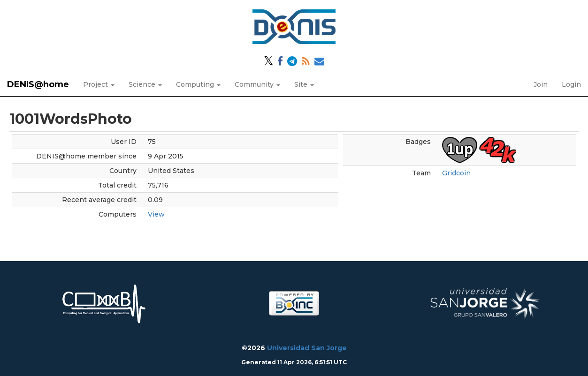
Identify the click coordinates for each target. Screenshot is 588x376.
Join (541, 84)
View (156, 214)
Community (257, 84)
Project (99, 84)
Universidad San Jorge (307, 348)
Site (304, 84)
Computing (198, 84)
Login (571, 84)
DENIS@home (38, 84)
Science (145, 84)
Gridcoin (456, 173)
